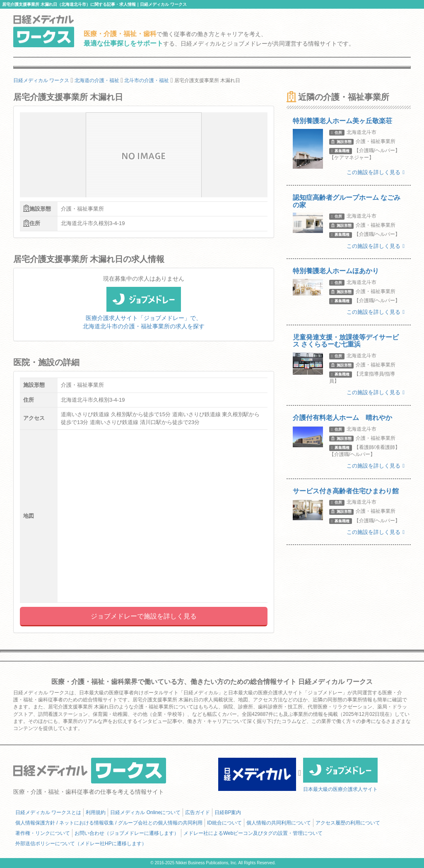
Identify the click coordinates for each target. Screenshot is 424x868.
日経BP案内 (228, 812)
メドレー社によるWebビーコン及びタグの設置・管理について (253, 833)
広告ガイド (198, 812)
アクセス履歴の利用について (348, 823)
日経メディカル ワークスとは (48, 812)
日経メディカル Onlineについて (145, 812)
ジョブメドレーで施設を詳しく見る (144, 616)
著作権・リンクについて (43, 833)
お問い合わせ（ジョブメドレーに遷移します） (127, 833)
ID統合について (224, 823)
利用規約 (96, 812)
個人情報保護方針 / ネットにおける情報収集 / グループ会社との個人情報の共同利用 (109, 823)
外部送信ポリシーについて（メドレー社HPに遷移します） (81, 844)
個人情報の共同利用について (279, 823)
